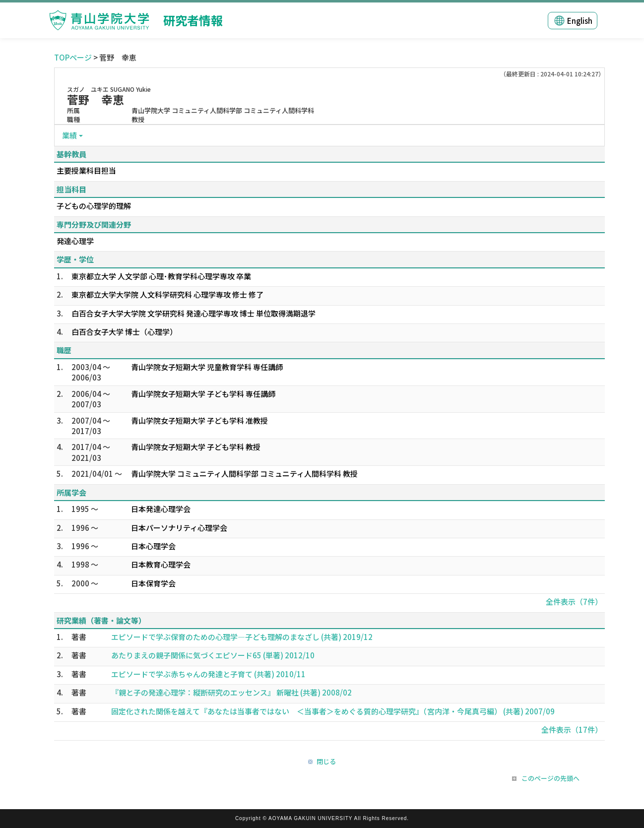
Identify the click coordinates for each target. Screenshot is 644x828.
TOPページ (73, 57)
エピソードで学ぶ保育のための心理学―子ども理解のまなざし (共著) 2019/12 (242, 637)
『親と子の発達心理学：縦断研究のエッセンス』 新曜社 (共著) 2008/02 (231, 692)
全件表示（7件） (574, 602)
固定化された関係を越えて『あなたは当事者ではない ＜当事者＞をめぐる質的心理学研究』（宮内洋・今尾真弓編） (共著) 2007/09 (333, 711)
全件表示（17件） (572, 730)
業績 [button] (69, 135)
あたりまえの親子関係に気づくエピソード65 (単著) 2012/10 (213, 655)
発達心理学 (75, 241)
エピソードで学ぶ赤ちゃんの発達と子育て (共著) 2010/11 (208, 674)
